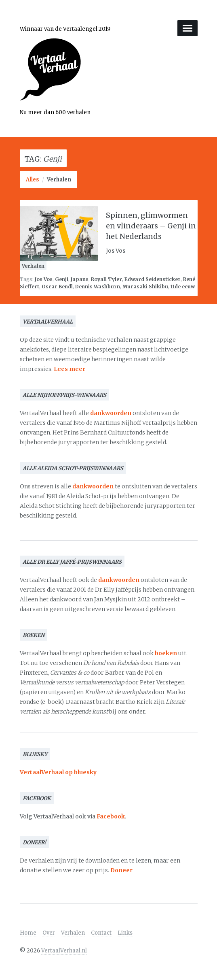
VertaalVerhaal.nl (64, 951)
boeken (166, 653)
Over (49, 933)
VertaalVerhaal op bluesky (58, 772)
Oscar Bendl (57, 287)
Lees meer (70, 369)
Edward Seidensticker (153, 279)
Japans (80, 279)
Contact (101, 933)
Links (125, 933)
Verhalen (59, 180)
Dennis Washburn (98, 287)
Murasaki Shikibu (145, 287)
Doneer (121, 870)
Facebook (111, 816)
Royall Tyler (106, 279)
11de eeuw (183, 287)
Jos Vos (44, 279)
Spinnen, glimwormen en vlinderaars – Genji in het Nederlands (151, 226)
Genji (62, 279)
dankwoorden (111, 413)
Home (28, 933)
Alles (33, 180)
